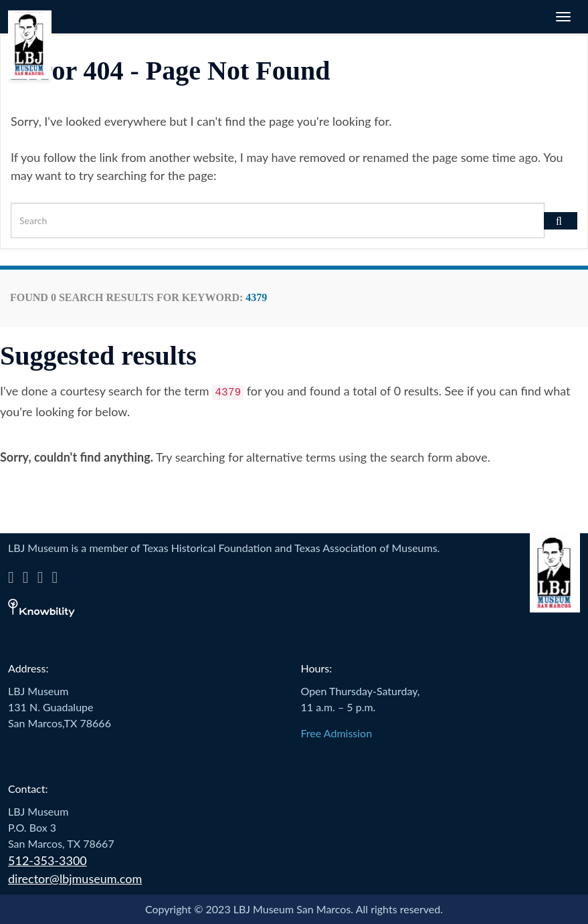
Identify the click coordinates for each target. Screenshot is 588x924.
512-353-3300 (47, 860)
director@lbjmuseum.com (75, 879)
